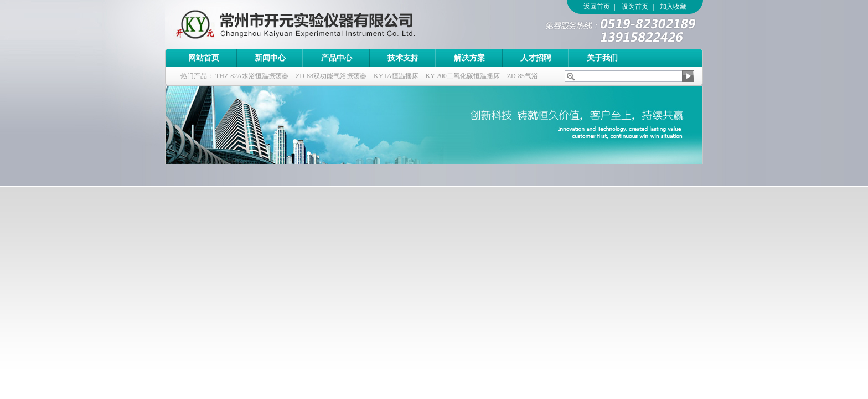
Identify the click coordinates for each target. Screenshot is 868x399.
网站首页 (204, 58)
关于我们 (602, 58)
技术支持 (403, 58)
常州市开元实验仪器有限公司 (317, 24)
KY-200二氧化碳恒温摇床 (463, 76)
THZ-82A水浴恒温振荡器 (252, 76)
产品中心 (337, 58)
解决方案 (469, 58)
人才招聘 (536, 58)
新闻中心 (270, 58)
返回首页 (597, 7)
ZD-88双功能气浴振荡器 (331, 76)
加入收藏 (673, 7)
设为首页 (635, 7)
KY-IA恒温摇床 (396, 76)
